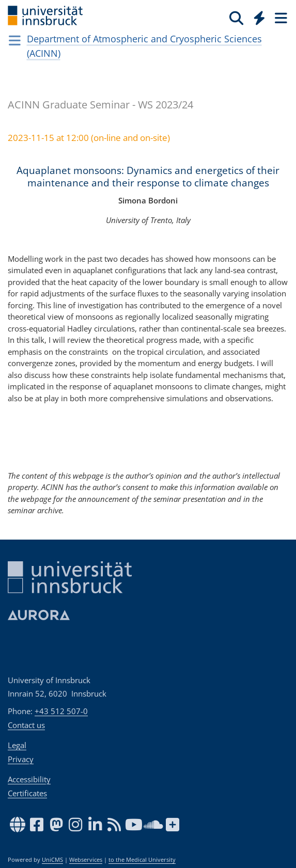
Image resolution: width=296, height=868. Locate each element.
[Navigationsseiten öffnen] (15, 40)
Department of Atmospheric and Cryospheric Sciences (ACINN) (144, 46)
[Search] (236, 18)
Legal (17, 745)
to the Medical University (142, 860)
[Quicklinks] (260, 18)
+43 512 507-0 (61, 711)
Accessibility (29, 779)
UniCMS (52, 860)
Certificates (27, 793)
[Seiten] (280, 18)
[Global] (256, 16)
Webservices (86, 860)
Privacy (21, 759)
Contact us (26, 725)
